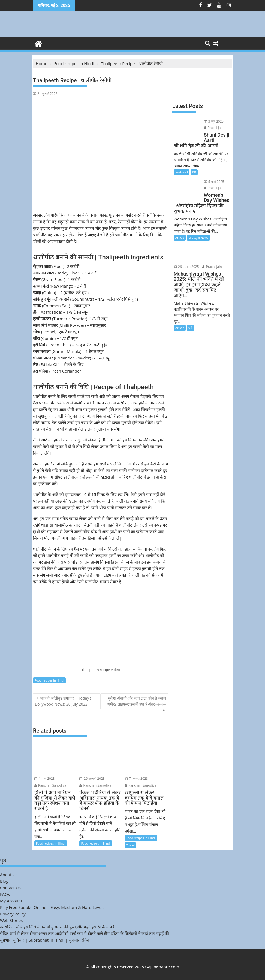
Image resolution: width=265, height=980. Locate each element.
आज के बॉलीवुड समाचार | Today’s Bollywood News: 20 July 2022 (63, 701)
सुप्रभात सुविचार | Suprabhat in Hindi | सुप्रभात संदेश (45, 940)
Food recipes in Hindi (49, 680)
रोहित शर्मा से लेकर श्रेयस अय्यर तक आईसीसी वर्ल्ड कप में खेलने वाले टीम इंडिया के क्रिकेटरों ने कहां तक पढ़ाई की (85, 933)
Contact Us (10, 888)
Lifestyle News (198, 232)
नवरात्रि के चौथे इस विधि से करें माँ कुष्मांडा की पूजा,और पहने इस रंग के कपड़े (57, 927)
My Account (11, 901)
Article (180, 232)
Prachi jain (212, 128)
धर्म (194, 172)
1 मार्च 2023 (45, 778)
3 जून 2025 (212, 121)
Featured (182, 172)
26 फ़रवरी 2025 (215, 242)
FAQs (5, 894)
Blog (4, 881)
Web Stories (11, 920)
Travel (130, 845)
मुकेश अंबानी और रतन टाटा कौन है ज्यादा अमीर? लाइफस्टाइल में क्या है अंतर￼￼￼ (137, 701)
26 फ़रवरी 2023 (92, 778)
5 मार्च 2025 (213, 182)
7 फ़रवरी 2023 (136, 778)
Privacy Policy (13, 914)
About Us (9, 875)
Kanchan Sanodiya (50, 785)
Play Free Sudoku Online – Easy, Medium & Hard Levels (52, 907)
